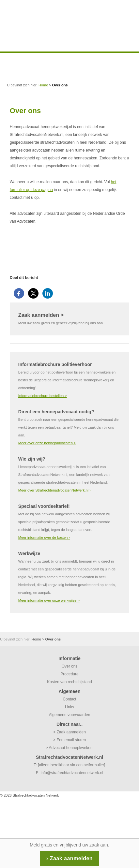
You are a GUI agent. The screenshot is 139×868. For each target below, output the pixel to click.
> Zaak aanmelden (69, 732)
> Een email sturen (69, 740)
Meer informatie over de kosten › (44, 537)
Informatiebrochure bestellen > (43, 396)
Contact (69, 699)
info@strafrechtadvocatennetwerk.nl (72, 773)
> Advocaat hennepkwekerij (69, 748)
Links (69, 707)
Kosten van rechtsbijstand (69, 682)
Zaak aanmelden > (41, 315)
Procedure (69, 674)
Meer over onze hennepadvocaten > (47, 443)
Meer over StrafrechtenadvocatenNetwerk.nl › (54, 490)
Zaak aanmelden (71, 858)
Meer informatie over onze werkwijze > (49, 600)
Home (43, 85)
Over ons (70, 666)
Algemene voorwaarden (70, 715)
